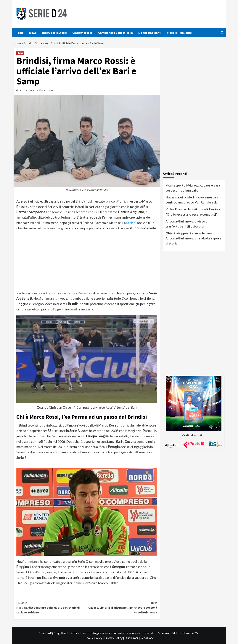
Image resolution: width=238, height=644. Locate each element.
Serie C (131, 223)
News (33, 33)
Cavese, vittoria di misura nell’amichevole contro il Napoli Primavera (122, 607)
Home (20, 33)
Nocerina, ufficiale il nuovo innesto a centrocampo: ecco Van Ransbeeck (192, 200)
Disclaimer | (132, 638)
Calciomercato (82, 33)
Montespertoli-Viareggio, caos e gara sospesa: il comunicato (193, 188)
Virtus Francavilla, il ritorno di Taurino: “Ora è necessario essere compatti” (193, 212)
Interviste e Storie (54, 33)
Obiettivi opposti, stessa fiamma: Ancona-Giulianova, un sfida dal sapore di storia (193, 238)
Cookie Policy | (94, 638)
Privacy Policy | (114, 638)
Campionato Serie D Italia (115, 33)
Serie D (84, 293)
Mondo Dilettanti (150, 33)
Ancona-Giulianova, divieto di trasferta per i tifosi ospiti (187, 224)
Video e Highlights (179, 33)
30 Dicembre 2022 (29, 90)
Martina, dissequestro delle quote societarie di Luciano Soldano (52, 607)
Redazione (48, 90)
